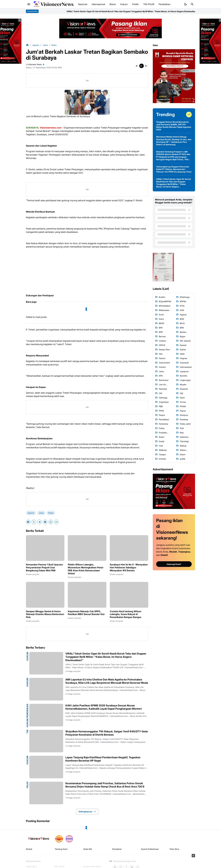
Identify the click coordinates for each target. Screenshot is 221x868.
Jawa (41, 513)
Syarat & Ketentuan (150, 849)
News (51, 513)
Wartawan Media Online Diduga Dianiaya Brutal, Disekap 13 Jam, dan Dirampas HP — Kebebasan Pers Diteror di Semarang (174, 141)
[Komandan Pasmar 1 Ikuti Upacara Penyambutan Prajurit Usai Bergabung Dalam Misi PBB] (45, 548)
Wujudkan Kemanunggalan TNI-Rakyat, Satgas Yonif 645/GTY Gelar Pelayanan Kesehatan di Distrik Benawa (107, 733)
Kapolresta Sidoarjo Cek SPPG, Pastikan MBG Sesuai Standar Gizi (86, 613)
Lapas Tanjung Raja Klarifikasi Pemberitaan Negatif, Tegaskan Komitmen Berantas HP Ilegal (103, 759)
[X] (34, 522)
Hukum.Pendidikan (27, 716)
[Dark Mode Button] (185, 4)
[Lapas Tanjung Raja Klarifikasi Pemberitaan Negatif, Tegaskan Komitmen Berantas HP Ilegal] (46, 767)
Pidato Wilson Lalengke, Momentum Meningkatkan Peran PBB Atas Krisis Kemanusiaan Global (86, 569)
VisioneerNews (57, 4)
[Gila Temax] (40, 839)
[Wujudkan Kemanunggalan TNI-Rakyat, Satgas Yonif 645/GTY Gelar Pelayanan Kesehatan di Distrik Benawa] (46, 741)
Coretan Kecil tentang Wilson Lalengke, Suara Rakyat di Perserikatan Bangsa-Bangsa (126, 614)
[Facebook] (28, 522)
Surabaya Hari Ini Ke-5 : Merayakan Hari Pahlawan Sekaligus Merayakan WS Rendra (129, 567)
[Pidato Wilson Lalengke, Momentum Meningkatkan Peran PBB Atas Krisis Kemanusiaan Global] (87, 548)
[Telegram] (39, 522)
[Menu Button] (29, 4)
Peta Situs (174, 849)
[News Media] (69, 839)
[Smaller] (137, 66)
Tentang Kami (61, 849)
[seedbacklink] (59, 839)
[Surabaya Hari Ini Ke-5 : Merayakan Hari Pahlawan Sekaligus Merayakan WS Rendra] (129, 548)
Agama (31, 513)
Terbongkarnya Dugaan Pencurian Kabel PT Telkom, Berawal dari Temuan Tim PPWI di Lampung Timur (174, 169)
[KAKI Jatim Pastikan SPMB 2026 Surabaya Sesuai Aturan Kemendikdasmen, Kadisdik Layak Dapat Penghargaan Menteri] (46, 715)
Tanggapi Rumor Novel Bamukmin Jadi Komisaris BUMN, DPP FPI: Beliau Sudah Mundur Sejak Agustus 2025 (174, 126)
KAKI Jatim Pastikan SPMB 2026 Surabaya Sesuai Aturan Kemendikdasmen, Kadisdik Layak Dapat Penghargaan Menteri (104, 707)
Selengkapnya (87, 812)
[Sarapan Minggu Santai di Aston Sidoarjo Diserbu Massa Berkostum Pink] (45, 595)
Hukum (27, 656)
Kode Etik (88, 849)
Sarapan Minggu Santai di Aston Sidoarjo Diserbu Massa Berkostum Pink (45, 614)
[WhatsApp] (51, 522)
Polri (27, 785)
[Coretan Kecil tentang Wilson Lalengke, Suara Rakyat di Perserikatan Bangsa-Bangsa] (129, 595)
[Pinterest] (45, 522)
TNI (27, 732)
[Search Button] (192, 4)
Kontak (29, 849)
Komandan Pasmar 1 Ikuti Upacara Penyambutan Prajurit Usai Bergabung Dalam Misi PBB (44, 567)
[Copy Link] (56, 522)
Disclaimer (117, 849)
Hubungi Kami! (174, 564)
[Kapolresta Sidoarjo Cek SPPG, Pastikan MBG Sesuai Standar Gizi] (87, 595)
